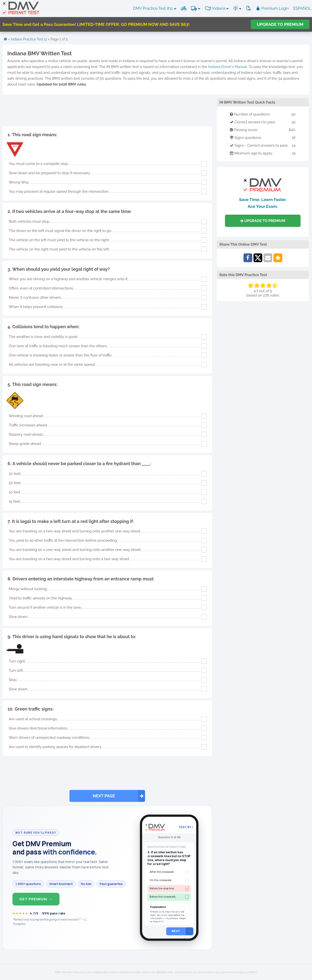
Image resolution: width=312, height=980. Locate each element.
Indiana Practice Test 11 (29, 39)
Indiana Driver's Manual (228, 67)
